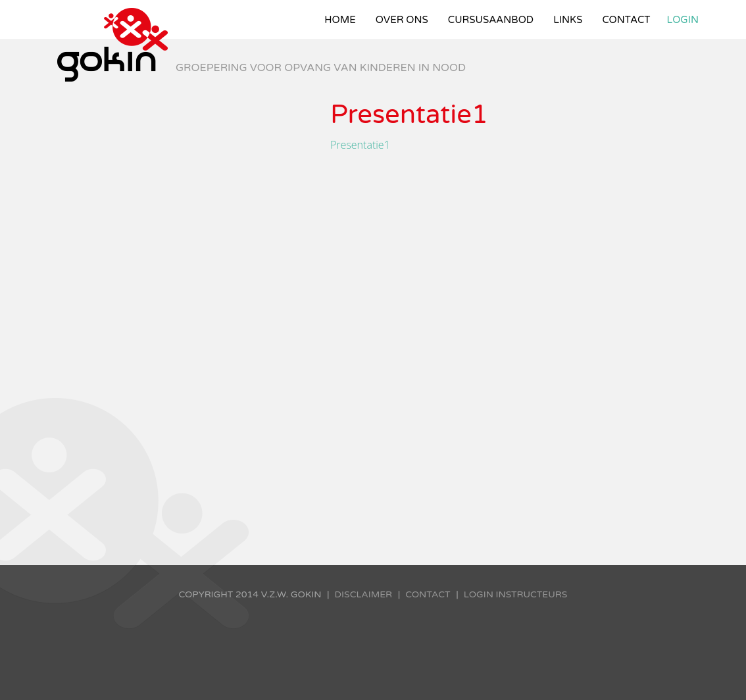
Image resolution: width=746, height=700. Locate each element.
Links (568, 20)
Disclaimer (364, 594)
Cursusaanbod (491, 20)
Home (340, 20)
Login (683, 20)
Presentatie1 (360, 145)
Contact (626, 20)
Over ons (402, 20)
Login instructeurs (516, 594)
